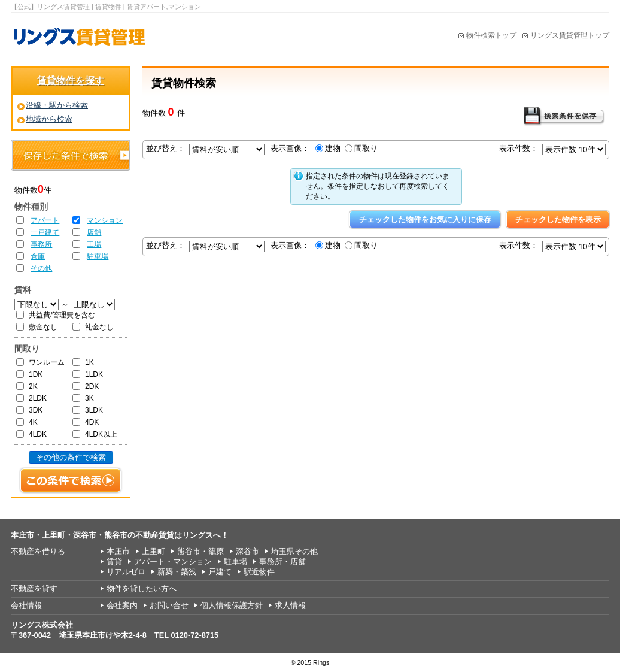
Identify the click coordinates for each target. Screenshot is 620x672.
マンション (105, 220)
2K (33, 386)
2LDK (38, 398)
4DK (92, 422)
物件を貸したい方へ (142, 588)
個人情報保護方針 (232, 605)
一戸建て (45, 232)
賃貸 (114, 561)
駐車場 (98, 256)
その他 (41, 268)
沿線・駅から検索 (57, 105)
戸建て (220, 572)
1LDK (94, 374)
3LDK (94, 410)
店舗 (94, 232)
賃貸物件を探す (71, 81)
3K (89, 398)
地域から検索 (49, 119)
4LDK (38, 434)
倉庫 (38, 256)
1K (89, 362)
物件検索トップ (491, 35)
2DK (92, 386)
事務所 (41, 244)
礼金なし (99, 327)
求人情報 (290, 605)
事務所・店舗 (282, 561)
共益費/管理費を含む (62, 315)
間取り (366, 148)
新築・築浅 (177, 572)
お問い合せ (169, 605)
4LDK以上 (101, 434)
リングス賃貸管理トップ (570, 35)
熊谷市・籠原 (200, 551)
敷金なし (43, 327)
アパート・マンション (173, 561)
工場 (94, 244)
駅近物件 (259, 572)
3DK (36, 410)
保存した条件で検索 (71, 155)
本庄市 (118, 551)
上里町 (154, 551)
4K (33, 422)
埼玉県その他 (294, 551)
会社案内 (122, 605)
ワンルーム (47, 362)
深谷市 (247, 551)
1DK (36, 374)
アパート (45, 220)
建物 (333, 148)
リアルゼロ (126, 572)
